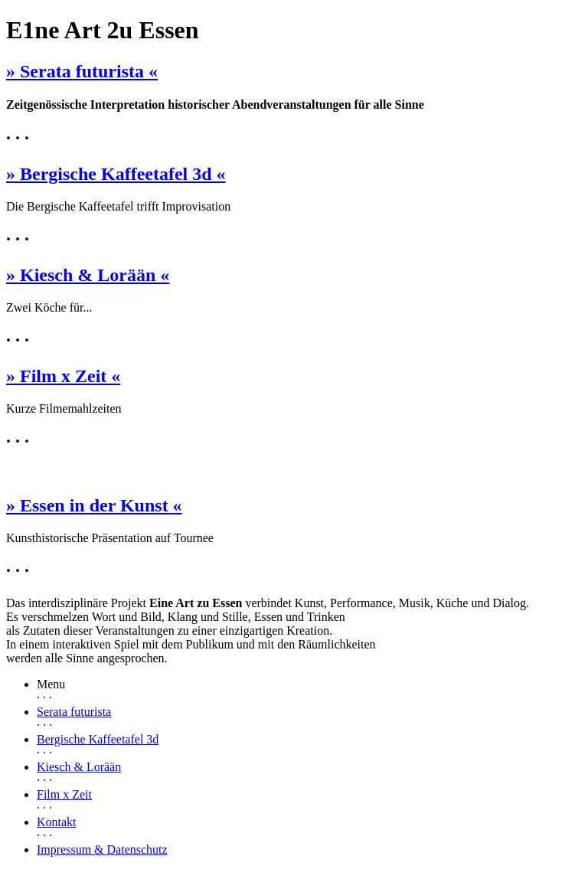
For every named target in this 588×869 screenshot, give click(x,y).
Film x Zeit (64, 794)
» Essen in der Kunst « (94, 505)
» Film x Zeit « (63, 376)
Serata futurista (74, 712)
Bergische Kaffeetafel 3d (98, 739)
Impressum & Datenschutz (102, 849)
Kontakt (57, 822)
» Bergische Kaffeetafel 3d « (116, 174)
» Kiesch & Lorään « (88, 275)
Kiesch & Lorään (79, 767)
